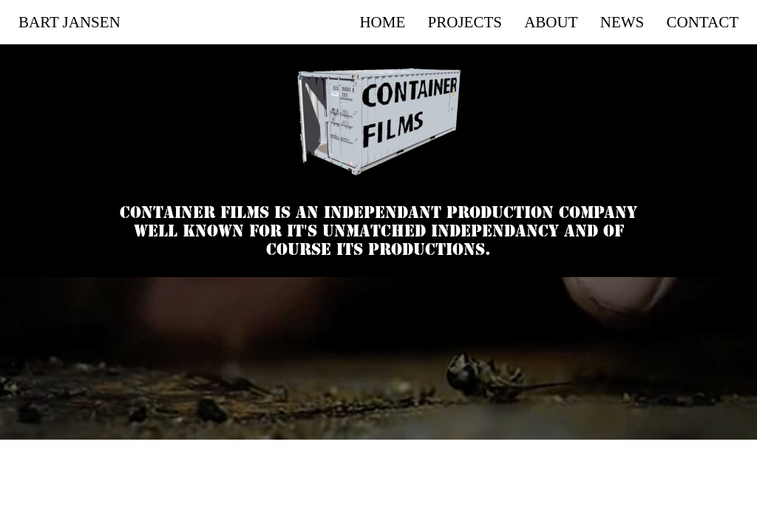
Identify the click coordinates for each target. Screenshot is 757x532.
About (551, 22)
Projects (465, 22)
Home (382, 22)
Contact (703, 22)
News (622, 22)
